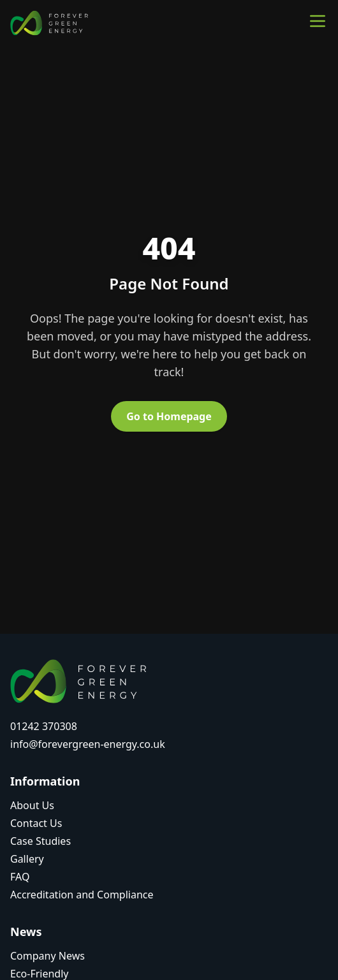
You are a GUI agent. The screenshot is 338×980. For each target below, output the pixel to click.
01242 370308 (44, 726)
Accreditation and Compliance (82, 895)
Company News (48, 956)
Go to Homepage (169, 416)
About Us (32, 805)
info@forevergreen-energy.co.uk (88, 744)
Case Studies (40, 841)
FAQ (20, 877)
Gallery (27, 859)
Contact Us (36, 823)
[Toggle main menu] (318, 21)
